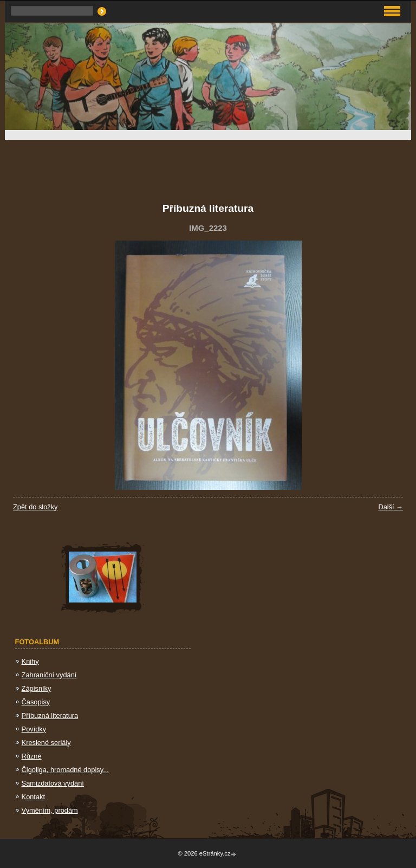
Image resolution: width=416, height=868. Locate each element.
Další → (391, 507)
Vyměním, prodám (50, 810)
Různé (32, 756)
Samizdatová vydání (53, 783)
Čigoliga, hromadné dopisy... (65, 770)
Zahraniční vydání (49, 675)
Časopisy (36, 702)
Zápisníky (37, 688)
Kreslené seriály (46, 743)
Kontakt (33, 797)
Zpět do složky (35, 507)
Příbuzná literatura (50, 715)
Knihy (30, 661)
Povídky (34, 729)
